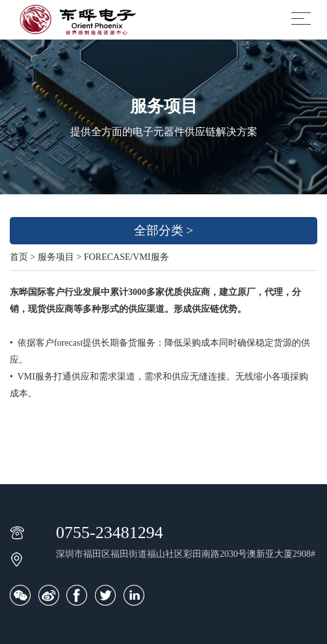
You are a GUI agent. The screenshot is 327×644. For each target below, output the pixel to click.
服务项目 (56, 257)
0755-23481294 (110, 533)
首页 (19, 257)
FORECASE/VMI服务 (126, 257)
